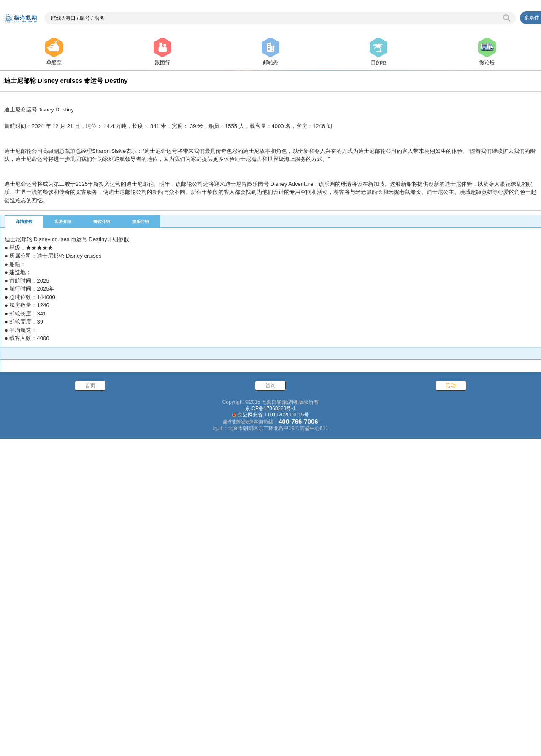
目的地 (379, 52)
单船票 (54, 52)
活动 (451, 699)
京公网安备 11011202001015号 (273, 728)
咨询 (270, 699)
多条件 (532, 18)
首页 (90, 699)
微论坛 (487, 52)
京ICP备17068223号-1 (270, 721)
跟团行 (162, 52)
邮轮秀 (270, 52)
